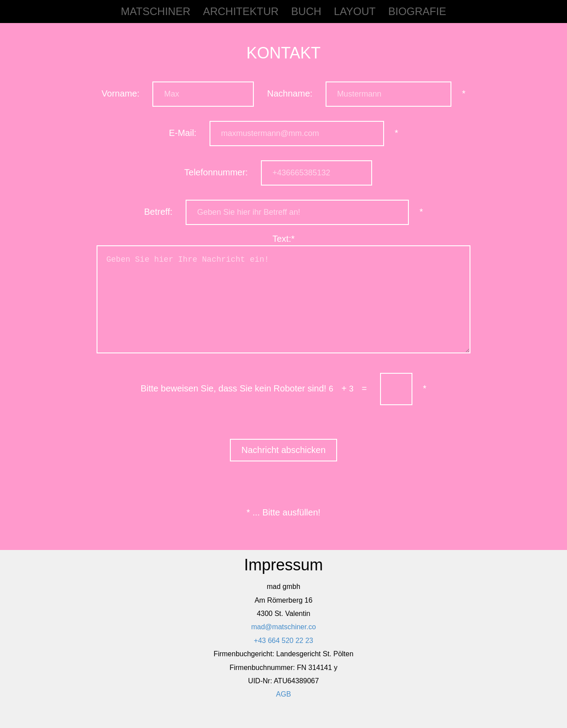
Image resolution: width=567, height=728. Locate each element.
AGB (283, 694)
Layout (355, 11)
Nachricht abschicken (283, 450)
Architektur (241, 11)
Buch (306, 11)
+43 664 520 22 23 (283, 641)
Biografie (417, 11)
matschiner (156, 11)
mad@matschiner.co (283, 627)
